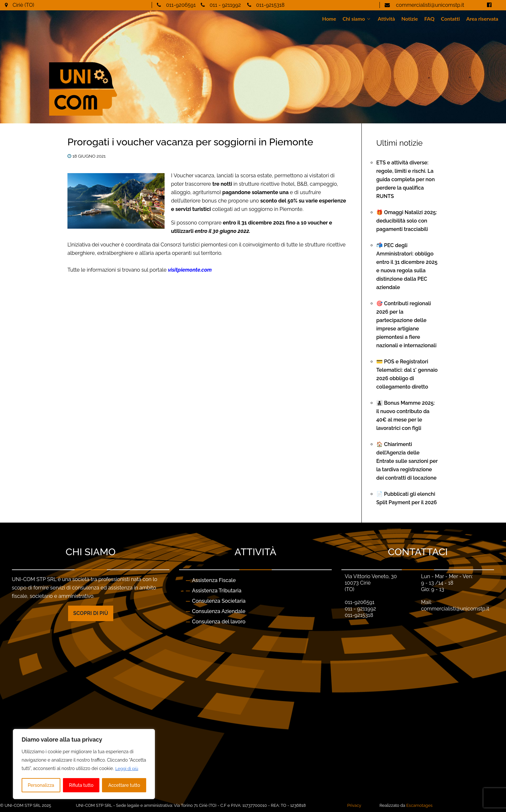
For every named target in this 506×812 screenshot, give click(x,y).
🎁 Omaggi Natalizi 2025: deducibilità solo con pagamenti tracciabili (407, 221)
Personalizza (41, 785)
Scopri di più (91, 613)
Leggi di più (127, 769)
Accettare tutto (124, 785)
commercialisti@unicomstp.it (429, 5)
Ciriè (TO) (23, 5)
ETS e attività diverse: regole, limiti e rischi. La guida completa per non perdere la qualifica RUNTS (405, 179)
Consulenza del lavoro (219, 622)
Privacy (354, 805)
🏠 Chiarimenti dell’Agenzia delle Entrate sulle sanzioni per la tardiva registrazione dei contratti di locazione (407, 461)
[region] (84, 764)
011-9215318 (270, 5)
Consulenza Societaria (219, 601)
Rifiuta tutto (81, 785)
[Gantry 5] (121, 75)
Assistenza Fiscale (214, 580)
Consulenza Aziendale (219, 611)
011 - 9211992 (225, 5)
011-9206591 (181, 5)
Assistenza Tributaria (217, 591)
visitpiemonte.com (190, 270)
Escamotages (419, 805)
